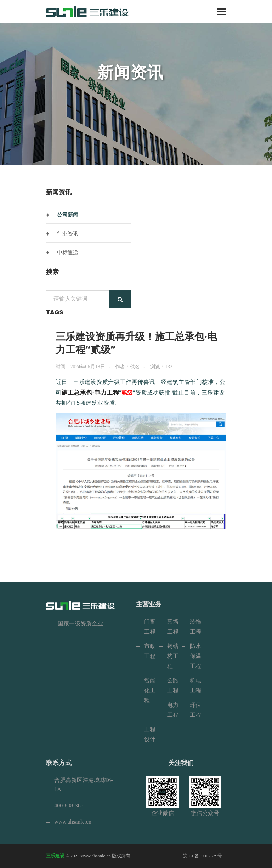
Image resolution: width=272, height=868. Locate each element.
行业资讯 (68, 234)
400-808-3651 (70, 805)
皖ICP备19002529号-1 (204, 856)
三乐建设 (55, 856)
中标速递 (68, 253)
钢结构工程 (173, 656)
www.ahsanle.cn (73, 822)
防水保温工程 (195, 656)
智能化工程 (150, 690)
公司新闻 (68, 215)
